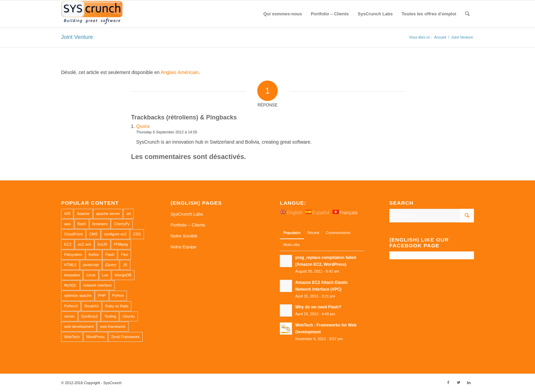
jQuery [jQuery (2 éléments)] (111, 265)
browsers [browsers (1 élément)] (100, 224)
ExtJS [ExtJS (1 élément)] (103, 244)
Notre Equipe (184, 247)
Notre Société (184, 236)
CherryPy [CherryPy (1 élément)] (122, 224)
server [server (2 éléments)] (69, 316)
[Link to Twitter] (459, 382)
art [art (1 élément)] (128, 214)
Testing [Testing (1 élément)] (110, 316)
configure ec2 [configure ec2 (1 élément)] (115, 234)
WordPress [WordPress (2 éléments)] (96, 337)
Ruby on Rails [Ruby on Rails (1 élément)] (117, 306)
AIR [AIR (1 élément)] (67, 214)
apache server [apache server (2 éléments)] (108, 214)
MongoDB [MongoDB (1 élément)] (123, 275)
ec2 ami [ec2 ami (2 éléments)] (84, 244)
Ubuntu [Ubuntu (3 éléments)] (128, 316)
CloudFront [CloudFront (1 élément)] (73, 234)
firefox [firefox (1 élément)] (94, 255)
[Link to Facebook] (448, 382)
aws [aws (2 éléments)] (68, 224)
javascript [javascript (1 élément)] (91, 265)
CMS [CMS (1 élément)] (93, 234)
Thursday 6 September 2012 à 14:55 (167, 132)
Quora (143, 126)
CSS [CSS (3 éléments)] (137, 234)
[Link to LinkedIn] (469, 382)
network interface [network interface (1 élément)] (98, 285)
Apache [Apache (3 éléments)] (83, 214)
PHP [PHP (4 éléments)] (102, 295)
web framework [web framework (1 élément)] (113, 326)
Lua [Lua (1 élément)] (105, 275)
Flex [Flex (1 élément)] (124, 255)
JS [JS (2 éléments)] (125, 265)
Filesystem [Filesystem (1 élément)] (73, 255)
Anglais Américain (180, 72)
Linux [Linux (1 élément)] (91, 275)
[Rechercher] (467, 14)
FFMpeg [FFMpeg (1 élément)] (121, 244)
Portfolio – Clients (188, 225)
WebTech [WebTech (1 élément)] (72, 337)
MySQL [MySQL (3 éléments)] (70, 285)
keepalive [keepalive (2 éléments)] (72, 275)
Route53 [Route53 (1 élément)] (91, 306)
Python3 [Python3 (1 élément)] (71, 306)
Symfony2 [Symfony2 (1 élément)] (90, 316)
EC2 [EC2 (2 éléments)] (68, 244)
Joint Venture (77, 37)
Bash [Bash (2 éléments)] (82, 224)
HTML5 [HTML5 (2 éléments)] (70, 265)
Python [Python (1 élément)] (118, 295)
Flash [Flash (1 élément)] (110, 255)
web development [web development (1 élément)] (79, 326)
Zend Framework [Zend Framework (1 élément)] (125, 337)
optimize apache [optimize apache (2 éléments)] (78, 295)
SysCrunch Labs (187, 214)
